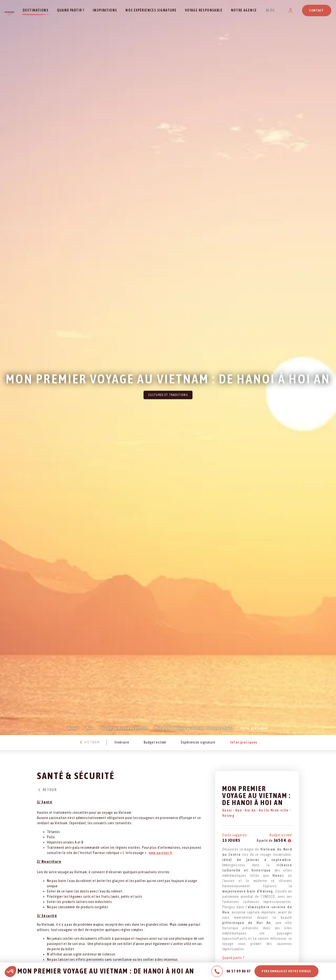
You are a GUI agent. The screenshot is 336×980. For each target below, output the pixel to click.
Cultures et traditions (168, 395)
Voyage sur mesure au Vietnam (124, 728)
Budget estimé (155, 742)
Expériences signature (198, 742)
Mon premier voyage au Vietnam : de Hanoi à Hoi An (194, 728)
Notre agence (244, 10)
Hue (239, 810)
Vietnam (89, 742)
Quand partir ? (71, 10)
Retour (47, 790)
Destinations (36, 10)
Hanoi (228, 810)
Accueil (73, 728)
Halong (228, 816)
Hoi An (251, 810)
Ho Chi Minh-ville (274, 810)
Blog (270, 10)
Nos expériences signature (151, 10)
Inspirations (105, 10)
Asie (90, 728)
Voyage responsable (204, 10)
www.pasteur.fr (161, 853)
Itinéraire (122, 742)
